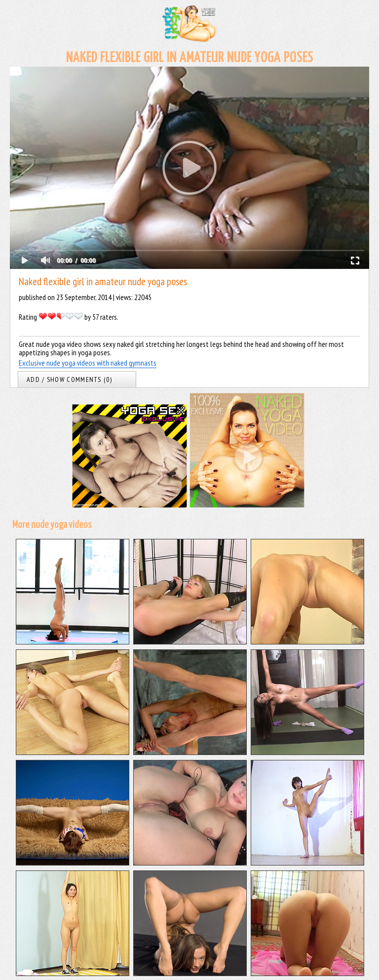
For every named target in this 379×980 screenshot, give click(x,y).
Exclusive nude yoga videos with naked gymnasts (88, 363)
